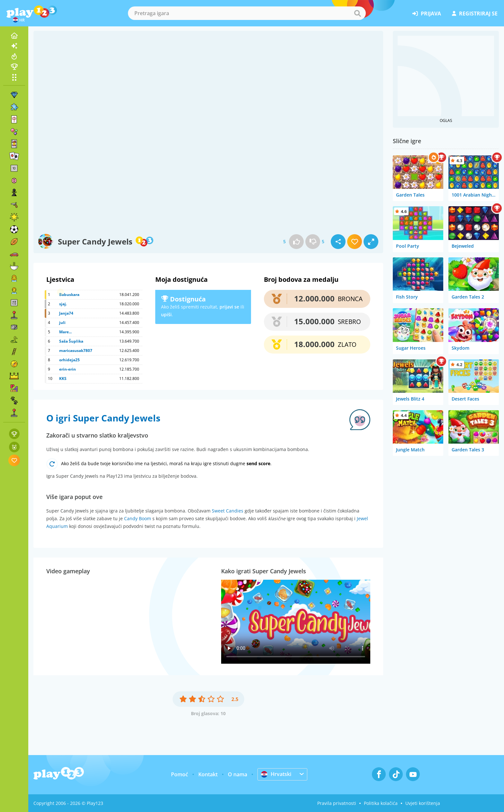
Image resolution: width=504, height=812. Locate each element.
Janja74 (66, 313)
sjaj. (63, 304)
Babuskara (69, 295)
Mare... (65, 332)
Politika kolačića (381, 803)
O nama (238, 774)
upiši (166, 314)
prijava (427, 14)
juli (62, 323)
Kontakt (208, 774)
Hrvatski (276, 774)
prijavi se (229, 307)
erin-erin (67, 369)
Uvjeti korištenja (423, 803)
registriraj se (475, 14)
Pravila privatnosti (337, 803)
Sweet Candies (228, 511)
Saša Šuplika (71, 341)
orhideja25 (69, 360)
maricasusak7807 (76, 351)
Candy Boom (138, 518)
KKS (63, 378)
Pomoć (180, 774)
